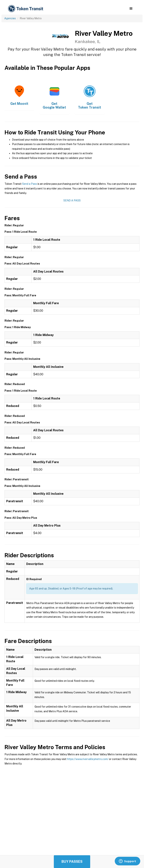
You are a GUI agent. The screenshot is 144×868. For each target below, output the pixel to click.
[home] (26, 9)
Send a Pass (30, 184)
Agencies (10, 18)
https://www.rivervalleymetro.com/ (88, 759)
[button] (131, 9)
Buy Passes (72, 862)
